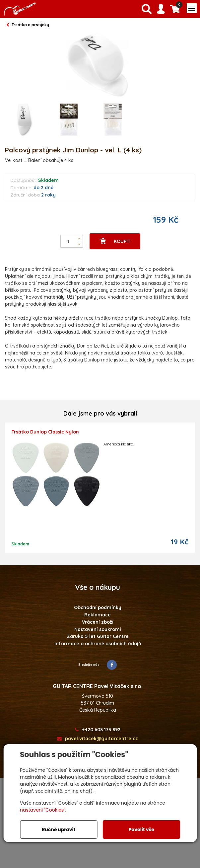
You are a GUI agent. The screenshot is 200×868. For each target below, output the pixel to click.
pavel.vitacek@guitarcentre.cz (98, 739)
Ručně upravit (59, 829)
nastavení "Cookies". (43, 810)
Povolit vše (141, 829)
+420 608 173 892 (98, 730)
